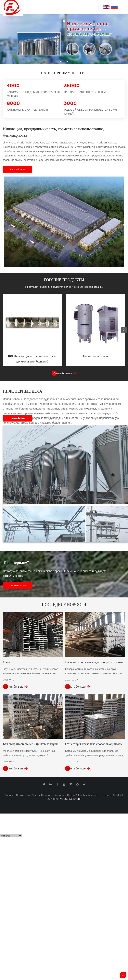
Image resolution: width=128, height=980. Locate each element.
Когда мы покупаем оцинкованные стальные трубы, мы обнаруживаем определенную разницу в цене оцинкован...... (95, 753)
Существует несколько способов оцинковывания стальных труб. (95, 744)
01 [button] (61, 62)
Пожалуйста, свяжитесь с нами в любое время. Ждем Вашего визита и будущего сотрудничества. (55, 573)
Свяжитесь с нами (18, 585)
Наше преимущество (64, 73)
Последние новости (64, 604)
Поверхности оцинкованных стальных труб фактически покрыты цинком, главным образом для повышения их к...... (94, 671)
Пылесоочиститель (96, 356)
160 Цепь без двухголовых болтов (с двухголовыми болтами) (32, 359)
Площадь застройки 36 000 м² (85, 92)
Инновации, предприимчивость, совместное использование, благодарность (53, 132)
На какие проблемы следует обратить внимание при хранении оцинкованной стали (95, 662)
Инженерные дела (23, 391)
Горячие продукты (64, 280)
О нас (7, 662)
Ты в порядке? (16, 562)
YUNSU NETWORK (71, 799)
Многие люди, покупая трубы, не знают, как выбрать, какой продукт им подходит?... (29, 753)
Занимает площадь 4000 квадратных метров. (33, 94)
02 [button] (64, 62)
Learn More (18, 418)
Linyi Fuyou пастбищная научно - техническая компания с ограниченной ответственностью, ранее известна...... (31, 671)
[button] (124, 330)
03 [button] (67, 62)
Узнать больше (17, 169)
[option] (64, 39)
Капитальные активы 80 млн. (28, 110)
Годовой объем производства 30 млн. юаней (92, 112)
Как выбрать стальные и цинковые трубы (31, 744)
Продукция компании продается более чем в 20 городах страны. (64, 287)
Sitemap (105, 795)
